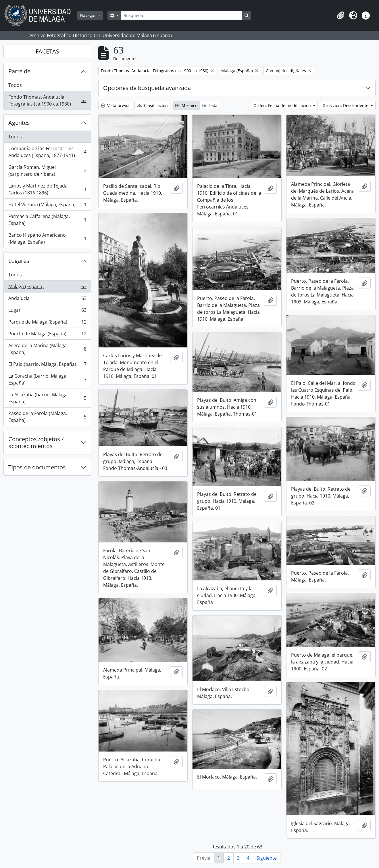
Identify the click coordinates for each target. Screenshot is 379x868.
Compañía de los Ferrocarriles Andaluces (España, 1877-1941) (47, 152)
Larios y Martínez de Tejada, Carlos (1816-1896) (47, 189)
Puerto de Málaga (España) (47, 335)
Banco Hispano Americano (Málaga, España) (47, 238)
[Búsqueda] (182, 15)
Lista (210, 105)
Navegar (89, 15)
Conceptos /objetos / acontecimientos (36, 442)
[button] (340, 16)
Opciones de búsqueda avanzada (147, 88)
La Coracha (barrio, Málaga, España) (47, 379)
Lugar (47, 311)
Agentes (19, 123)
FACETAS (47, 51)
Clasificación (152, 105)
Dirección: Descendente (346, 105)
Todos (15, 85)
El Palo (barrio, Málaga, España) (47, 365)
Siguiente (267, 858)
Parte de (19, 71)
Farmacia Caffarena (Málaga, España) (47, 220)
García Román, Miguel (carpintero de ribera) (47, 171)
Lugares (19, 261)
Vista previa (115, 105)
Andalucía (47, 300)
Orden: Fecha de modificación (283, 105)
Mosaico (186, 105)
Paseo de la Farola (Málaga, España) (47, 417)
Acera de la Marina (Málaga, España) (47, 349)
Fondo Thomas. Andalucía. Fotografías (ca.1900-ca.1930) (47, 100)
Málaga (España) (47, 288)
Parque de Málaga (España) (47, 323)
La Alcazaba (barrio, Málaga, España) (47, 398)
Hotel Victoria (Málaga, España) (47, 206)
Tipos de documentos (37, 467)
